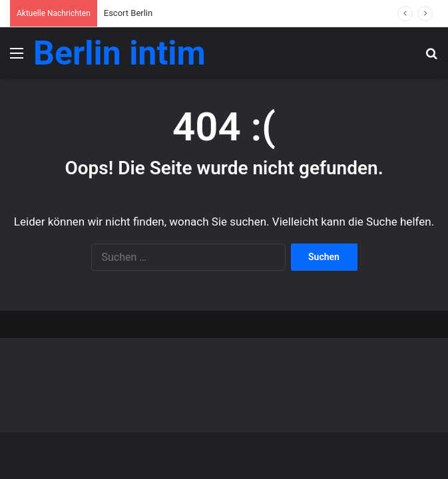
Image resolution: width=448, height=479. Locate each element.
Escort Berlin (128, 13)
